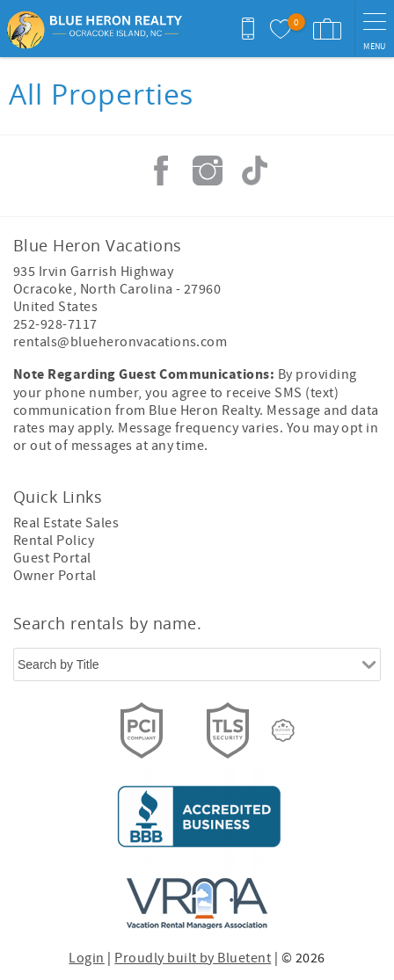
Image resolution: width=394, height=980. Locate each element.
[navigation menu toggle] (374, 29)
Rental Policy (54, 541)
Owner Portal (55, 576)
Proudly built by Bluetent (193, 958)
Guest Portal (52, 558)
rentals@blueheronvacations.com (120, 342)
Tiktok (254, 171)
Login (86, 958)
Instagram (208, 171)
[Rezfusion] (283, 730)
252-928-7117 (55, 324)
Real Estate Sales (66, 523)
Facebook (161, 171)
